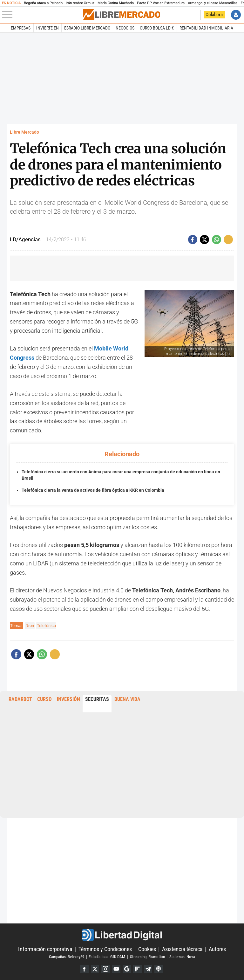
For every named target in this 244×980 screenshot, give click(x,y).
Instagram (105, 969)
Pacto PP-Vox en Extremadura (161, 3)
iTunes (159, 969)
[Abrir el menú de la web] (42, 15)
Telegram (149, 969)
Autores (217, 949)
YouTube (116, 969)
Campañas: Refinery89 (67, 957)
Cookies (147, 949)
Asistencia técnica (182, 949)
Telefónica (46, 626)
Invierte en (47, 28)
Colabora (214, 15)
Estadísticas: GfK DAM (107, 957)
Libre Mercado (24, 132)
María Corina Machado (116, 3)
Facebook (84, 969)
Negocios (125, 28)
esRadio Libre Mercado (87, 28)
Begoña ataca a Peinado (43, 3)
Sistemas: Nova (182, 957)
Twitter (95, 969)
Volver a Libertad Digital (194, 15)
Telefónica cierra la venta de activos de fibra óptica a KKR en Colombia (93, 490)
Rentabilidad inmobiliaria (206, 28)
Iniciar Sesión (236, 15)
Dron (30, 626)
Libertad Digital (122, 935)
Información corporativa (45, 949)
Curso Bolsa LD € (157, 28)
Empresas (21, 28)
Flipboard (138, 969)
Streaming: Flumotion (147, 957)
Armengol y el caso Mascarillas (213, 3)
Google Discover (127, 969)
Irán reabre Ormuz (80, 3)
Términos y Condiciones (105, 949)
